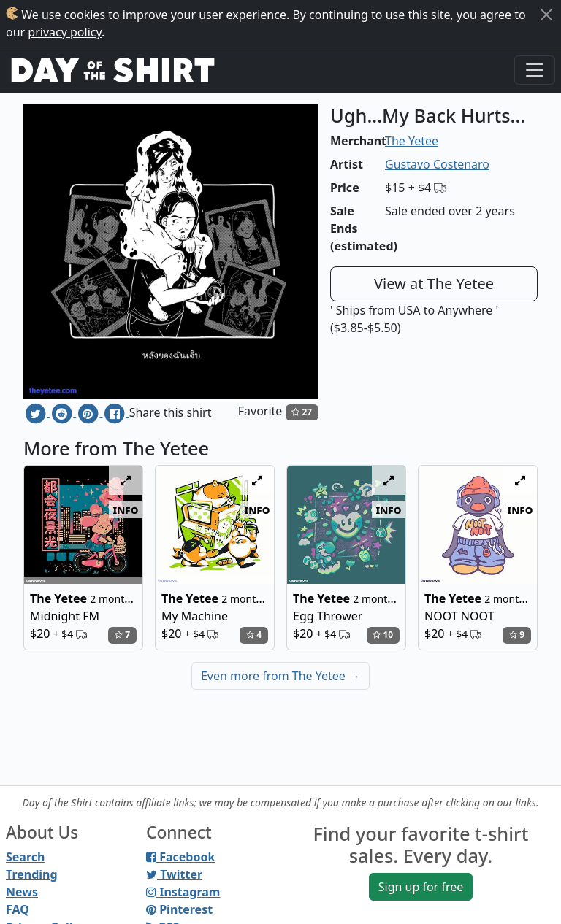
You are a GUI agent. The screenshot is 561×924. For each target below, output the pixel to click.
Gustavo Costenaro (437, 164)
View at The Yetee (434, 284)
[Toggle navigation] (535, 70)
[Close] (546, 15)
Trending (32, 874)
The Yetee (412, 141)
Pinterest (179, 909)
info (126, 509)
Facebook (180, 857)
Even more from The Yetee (280, 676)
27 (302, 412)
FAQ (18, 909)
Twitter (174, 874)
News (22, 892)
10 (383, 635)
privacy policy (65, 32)
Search (25, 857)
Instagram (183, 892)
